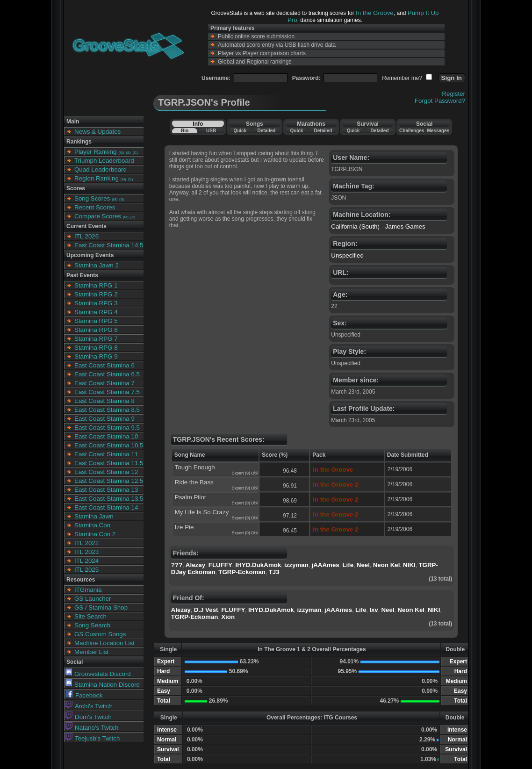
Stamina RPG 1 (96, 285)
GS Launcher (93, 599)
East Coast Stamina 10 (106, 436)
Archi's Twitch (89, 706)
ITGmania (88, 590)
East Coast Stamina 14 (106, 507)
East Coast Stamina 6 (104, 365)
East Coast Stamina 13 (106, 490)
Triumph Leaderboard (104, 161)
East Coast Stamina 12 (106, 472)
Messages (438, 131)
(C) (135, 153)
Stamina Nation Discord (103, 685)
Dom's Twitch (89, 717)
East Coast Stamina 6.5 (107, 374)
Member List (91, 652)
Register (453, 94)
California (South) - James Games (378, 226)
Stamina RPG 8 (96, 348)
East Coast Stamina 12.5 (109, 481)
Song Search (92, 625)
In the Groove (375, 13)
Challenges (412, 131)
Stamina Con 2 (95, 534)
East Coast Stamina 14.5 (109, 245)
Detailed (266, 131)
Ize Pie (184, 527)
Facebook (84, 695)
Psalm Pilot (191, 497)
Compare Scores (98, 216)
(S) (128, 153)
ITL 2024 (86, 561)
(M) (121, 153)
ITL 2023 (86, 552)
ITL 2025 (86, 570)
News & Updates (97, 132)
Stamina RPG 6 (96, 330)
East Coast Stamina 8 (104, 401)
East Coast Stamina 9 (104, 419)
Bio (185, 131)
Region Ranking (97, 178)
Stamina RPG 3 (96, 303)
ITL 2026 (86, 236)
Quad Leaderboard (101, 169)
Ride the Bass (194, 482)
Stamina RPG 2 (96, 294)
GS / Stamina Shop (101, 607)
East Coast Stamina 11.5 (109, 463)
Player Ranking (95, 152)
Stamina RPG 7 (96, 339)
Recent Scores (95, 207)
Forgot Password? (440, 101)
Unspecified (347, 255)
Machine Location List (104, 643)
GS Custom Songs (100, 634)
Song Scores (92, 198)
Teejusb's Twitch (93, 738)
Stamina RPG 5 (96, 321)
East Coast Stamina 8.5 (107, 410)
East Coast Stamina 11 (106, 454)
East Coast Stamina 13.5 (109, 499)
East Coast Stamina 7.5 (107, 392)
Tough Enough (195, 467)
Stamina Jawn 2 (97, 265)
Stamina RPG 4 (96, 312)
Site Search (90, 616)
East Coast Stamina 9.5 (107, 428)
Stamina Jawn (94, 516)
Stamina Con (92, 525)
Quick (240, 131)
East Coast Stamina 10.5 (109, 445)
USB (211, 131)
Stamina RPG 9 (96, 356)
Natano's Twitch (92, 728)
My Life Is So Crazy (202, 512)
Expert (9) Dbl (244, 473)
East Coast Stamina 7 (104, 383)
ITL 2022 (86, 543)
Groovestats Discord (98, 674)
